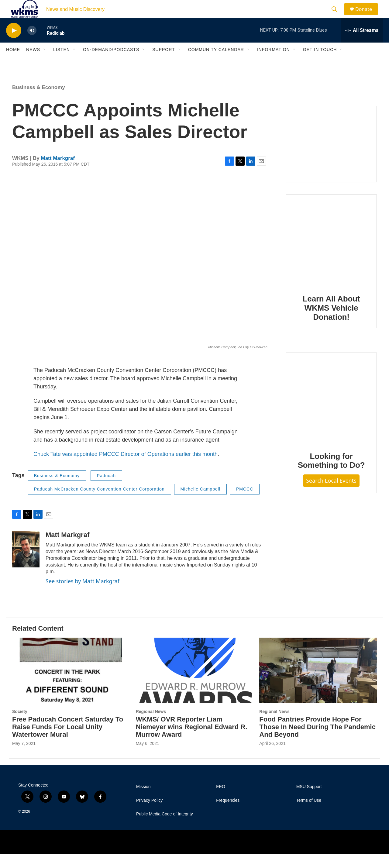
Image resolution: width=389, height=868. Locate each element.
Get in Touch (320, 63)
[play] (14, 44)
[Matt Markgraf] (26, 563)
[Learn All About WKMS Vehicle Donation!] (331, 254)
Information (274, 63)
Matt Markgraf (58, 172)
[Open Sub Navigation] (45, 63)
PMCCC (245, 503)
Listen (62, 63)
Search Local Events (331, 494)
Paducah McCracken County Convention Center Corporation (99, 503)
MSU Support (309, 800)
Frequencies (228, 814)
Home (13, 63)
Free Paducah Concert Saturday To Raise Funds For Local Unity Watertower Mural (68, 741)
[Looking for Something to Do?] (331, 412)
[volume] (32, 44)
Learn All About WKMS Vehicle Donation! (331, 322)
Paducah (106, 489)
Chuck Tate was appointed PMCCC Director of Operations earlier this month (126, 468)
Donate (367, 16)
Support (164, 63)
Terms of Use (309, 814)
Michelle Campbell (200, 503)
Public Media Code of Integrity (165, 828)
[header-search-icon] (337, 16)
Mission (143, 800)
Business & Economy (39, 101)
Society (20, 725)
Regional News (151, 725)
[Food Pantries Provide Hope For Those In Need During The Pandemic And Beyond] (318, 684)
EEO (221, 800)
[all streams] (362, 44)
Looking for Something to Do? (331, 474)
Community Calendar (216, 63)
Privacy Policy (149, 814)
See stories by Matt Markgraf (83, 595)
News (33, 63)
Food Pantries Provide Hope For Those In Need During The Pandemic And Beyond (317, 741)
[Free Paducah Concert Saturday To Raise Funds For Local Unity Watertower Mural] (71, 684)
